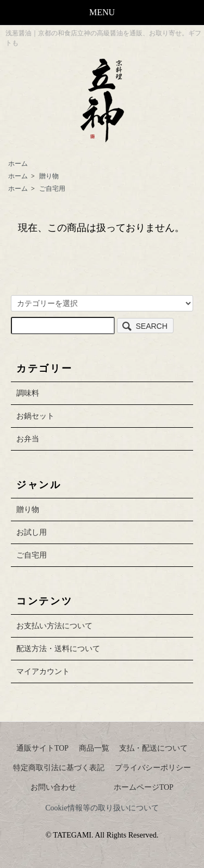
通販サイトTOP (42, 748)
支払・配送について (153, 748)
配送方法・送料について (58, 649)
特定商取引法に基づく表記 (59, 768)
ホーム (18, 164)
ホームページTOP (144, 787)
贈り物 (49, 176)
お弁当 (28, 439)
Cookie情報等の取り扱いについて (102, 808)
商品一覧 (94, 748)
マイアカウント (43, 672)
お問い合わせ (53, 787)
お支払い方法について (54, 626)
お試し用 (32, 532)
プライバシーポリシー (153, 768)
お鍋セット (35, 416)
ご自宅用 (52, 189)
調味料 (28, 393)
